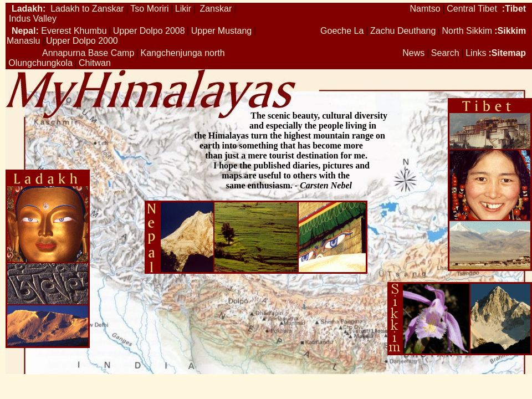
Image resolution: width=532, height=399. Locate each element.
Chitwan (95, 63)
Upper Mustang (221, 31)
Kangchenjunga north (183, 53)
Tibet (515, 9)
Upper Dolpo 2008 (149, 31)
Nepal (24, 31)
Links (476, 53)
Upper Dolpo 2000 (82, 41)
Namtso (425, 9)
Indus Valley (33, 19)
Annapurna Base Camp (88, 53)
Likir (183, 9)
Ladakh (27, 9)
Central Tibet (472, 9)
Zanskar (216, 9)
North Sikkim (467, 31)
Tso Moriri (149, 9)
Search (446, 53)
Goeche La (342, 31)
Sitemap (509, 53)
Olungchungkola (40, 63)
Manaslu (23, 41)
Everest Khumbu (74, 31)
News (415, 53)
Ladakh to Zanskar (86, 9)
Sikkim (512, 31)
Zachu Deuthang (403, 31)
